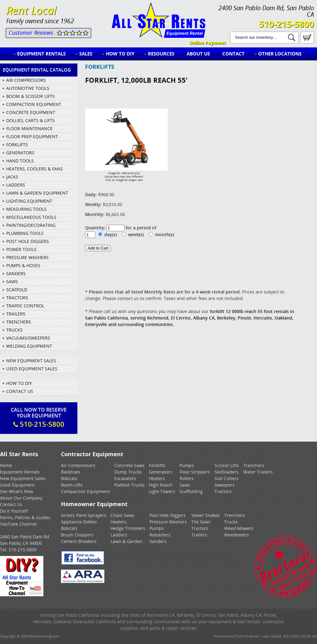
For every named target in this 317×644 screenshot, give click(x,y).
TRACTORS (17, 298)
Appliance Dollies (79, 522)
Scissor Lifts (227, 465)
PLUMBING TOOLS (25, 233)
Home (6, 465)
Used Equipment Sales (32, 369)
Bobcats (69, 478)
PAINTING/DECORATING (31, 225)
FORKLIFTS (17, 145)
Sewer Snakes (206, 515)
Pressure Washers (168, 522)
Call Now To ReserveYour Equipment (39, 417)
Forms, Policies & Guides (25, 517)
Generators (161, 472)
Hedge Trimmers (128, 528)
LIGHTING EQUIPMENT (29, 201)
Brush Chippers (77, 535)
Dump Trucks (128, 472)
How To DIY (19, 383)
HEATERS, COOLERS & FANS (35, 169)
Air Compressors (78, 465)
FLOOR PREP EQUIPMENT (32, 137)
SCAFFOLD (17, 290)
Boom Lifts (72, 485)
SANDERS (16, 273)
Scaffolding (191, 491)
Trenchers (254, 465)
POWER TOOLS (21, 249)
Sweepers (225, 485)
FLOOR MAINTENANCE (29, 128)
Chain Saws (122, 515)
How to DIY (120, 54)
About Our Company (21, 498)
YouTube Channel (18, 524)
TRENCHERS (19, 322)
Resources (161, 54)
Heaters (157, 478)
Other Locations (280, 54)
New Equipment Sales (31, 361)
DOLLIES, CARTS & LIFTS (30, 120)
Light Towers (162, 491)
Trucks (231, 522)
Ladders (119, 535)
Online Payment (207, 43)
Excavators (125, 478)
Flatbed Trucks (129, 485)
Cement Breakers (79, 541)
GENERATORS (20, 153)
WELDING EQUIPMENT (29, 346)
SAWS (12, 282)
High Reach (161, 485)
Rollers (187, 478)
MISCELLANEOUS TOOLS (31, 217)
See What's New (17, 491)
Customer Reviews (31, 33)
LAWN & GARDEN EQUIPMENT (37, 193)
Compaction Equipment (85, 491)
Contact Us (20, 391)
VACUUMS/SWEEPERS (28, 338)
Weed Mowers (239, 528)
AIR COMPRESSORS (26, 80)
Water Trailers (258, 472)
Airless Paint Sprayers (84, 515)
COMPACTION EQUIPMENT (34, 104)
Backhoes (71, 472)
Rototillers (160, 535)
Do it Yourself (14, 511)
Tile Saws (201, 522)
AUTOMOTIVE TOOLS (28, 88)
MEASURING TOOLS (26, 209)
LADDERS (16, 185)
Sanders (158, 541)
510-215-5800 (286, 24)
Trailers (199, 535)
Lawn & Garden (126, 541)
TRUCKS (14, 330)
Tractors (223, 491)
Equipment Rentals (41, 54)
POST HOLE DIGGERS (28, 241)
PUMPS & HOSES (23, 265)
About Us (198, 54)
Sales (86, 54)
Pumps (187, 465)
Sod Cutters (227, 478)
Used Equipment (17, 485)
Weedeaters (237, 535)
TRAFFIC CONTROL (25, 306)
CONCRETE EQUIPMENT (31, 112)
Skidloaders (227, 472)
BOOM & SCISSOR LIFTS (30, 96)
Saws (185, 485)
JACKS (12, 177)
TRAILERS (16, 314)
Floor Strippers (195, 472)
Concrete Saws (129, 465)
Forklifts (157, 465)
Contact (233, 54)
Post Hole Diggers (168, 515)
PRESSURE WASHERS (27, 257)
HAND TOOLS (20, 161)
